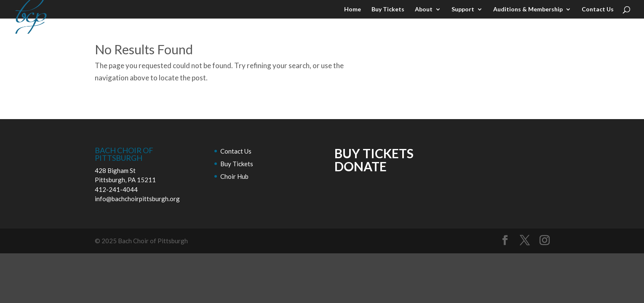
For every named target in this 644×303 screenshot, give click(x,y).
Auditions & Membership (528, 9)
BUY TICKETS (374, 153)
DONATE (361, 166)
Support (463, 9)
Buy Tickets (388, 9)
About (424, 9)
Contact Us (598, 9)
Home (353, 9)
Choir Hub (234, 176)
